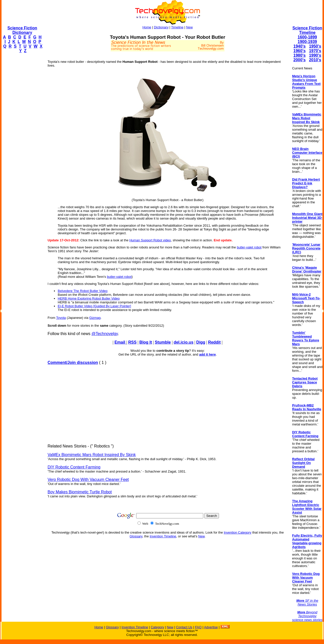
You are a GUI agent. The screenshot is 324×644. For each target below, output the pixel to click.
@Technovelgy (105, 334)
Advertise (211, 627)
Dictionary (161, 27)
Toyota (61, 318)
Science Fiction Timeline (307, 30)
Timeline (177, 27)
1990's (315, 55)
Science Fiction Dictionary (22, 30)
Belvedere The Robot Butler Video (83, 291)
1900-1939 (307, 42)
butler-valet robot (249, 247)
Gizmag (95, 318)
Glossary (136, 536)
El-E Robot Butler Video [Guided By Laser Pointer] (94, 306)
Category (157, 627)
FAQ (198, 627)
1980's (299, 55)
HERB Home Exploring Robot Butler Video (89, 298)
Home (147, 27)
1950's (315, 46)
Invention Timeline (163, 536)
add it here (208, 354)
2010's (315, 60)
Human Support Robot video (150, 240)
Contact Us (184, 627)
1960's (299, 51)
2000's (299, 60)
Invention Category (238, 532)
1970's (315, 51)
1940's (299, 46)
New (189, 27)
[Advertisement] (22, 133)
